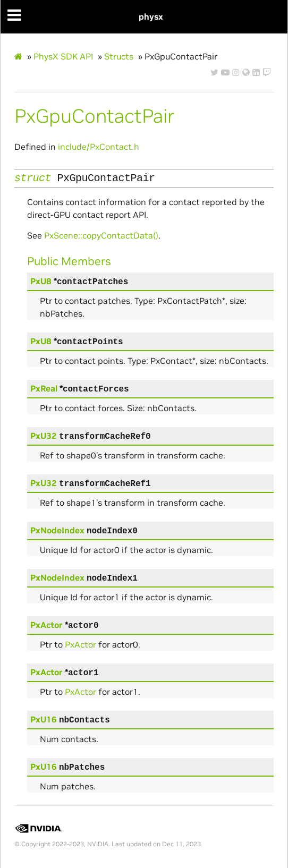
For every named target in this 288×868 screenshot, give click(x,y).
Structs (119, 56)
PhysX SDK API (63, 56)
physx (151, 16)
